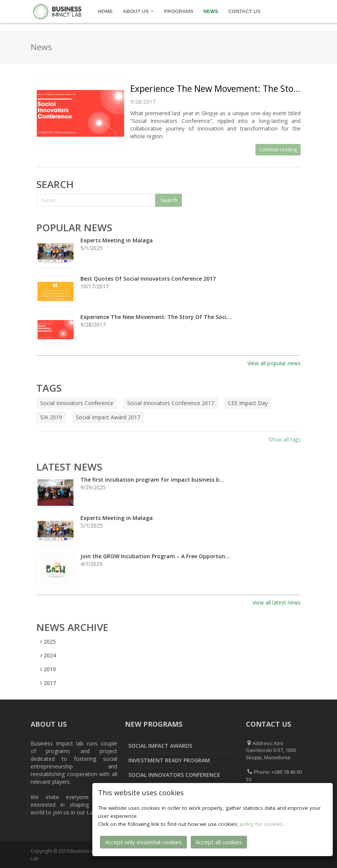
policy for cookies (262, 823)
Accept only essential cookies (143, 841)
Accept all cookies (219, 841)
